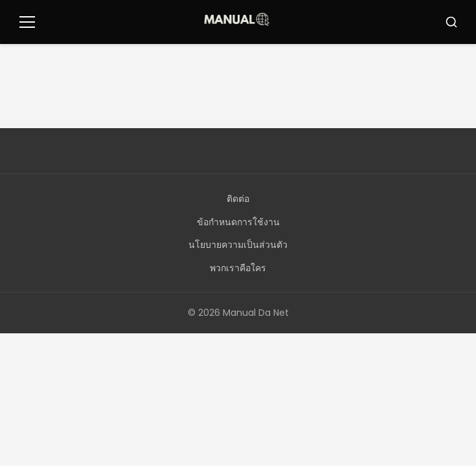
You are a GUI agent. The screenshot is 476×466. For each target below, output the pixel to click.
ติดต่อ (238, 199)
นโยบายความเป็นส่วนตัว (238, 245)
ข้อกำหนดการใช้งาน (238, 222)
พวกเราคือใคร (238, 268)
